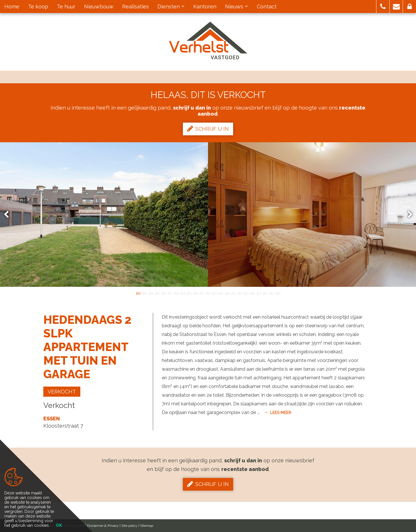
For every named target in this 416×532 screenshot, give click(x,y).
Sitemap (147, 526)
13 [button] (214, 293)
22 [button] (272, 293)
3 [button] (151, 293)
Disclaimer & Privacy (103, 526)
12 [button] (208, 293)
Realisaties (135, 7)
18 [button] (246, 293)
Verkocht (62, 392)
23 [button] (278, 293)
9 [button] (189, 293)
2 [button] (144, 293)
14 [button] (221, 293)
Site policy (129, 526)
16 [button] (233, 293)
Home (12, 7)
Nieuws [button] (237, 7)
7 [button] (176, 293)
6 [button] (170, 293)
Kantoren (205, 7)
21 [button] (265, 293)
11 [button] (202, 293)
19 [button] (252, 293)
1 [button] (138, 293)
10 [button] (195, 293)
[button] (383, 7)
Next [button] (407, 215)
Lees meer (278, 413)
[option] (208, 215)
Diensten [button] (171, 7)
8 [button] (183, 293)
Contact (267, 7)
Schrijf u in (208, 129)
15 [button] (227, 293)
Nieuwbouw (99, 7)
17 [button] (240, 293)
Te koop (38, 7)
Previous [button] (9, 215)
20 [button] (259, 293)
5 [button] (164, 293)
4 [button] (157, 293)
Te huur (66, 7)
